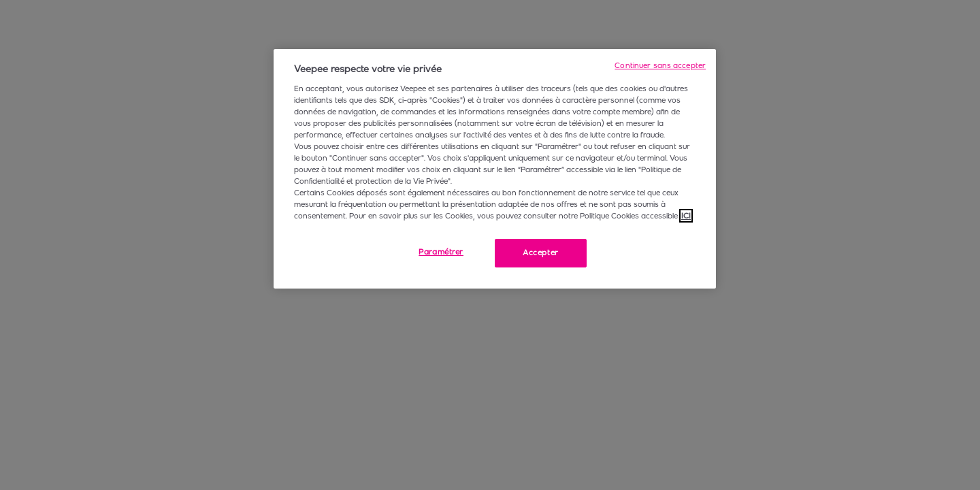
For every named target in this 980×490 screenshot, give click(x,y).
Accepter (541, 252)
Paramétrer (441, 252)
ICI (686, 216)
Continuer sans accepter (660, 65)
